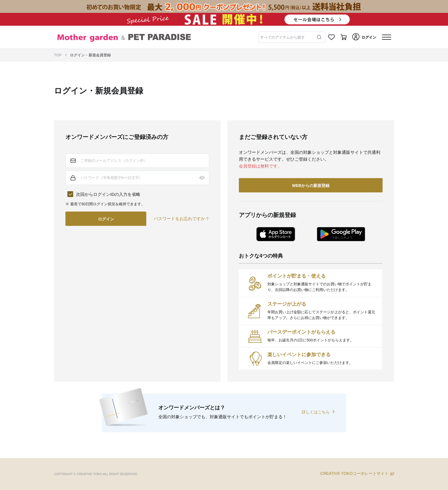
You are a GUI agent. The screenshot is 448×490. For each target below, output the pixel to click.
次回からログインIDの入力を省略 (108, 194)
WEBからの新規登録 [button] (311, 186)
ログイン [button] (106, 219)
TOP (58, 55)
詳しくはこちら (316, 412)
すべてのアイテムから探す (283, 37)
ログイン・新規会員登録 (90, 55)
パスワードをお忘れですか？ (182, 219)
